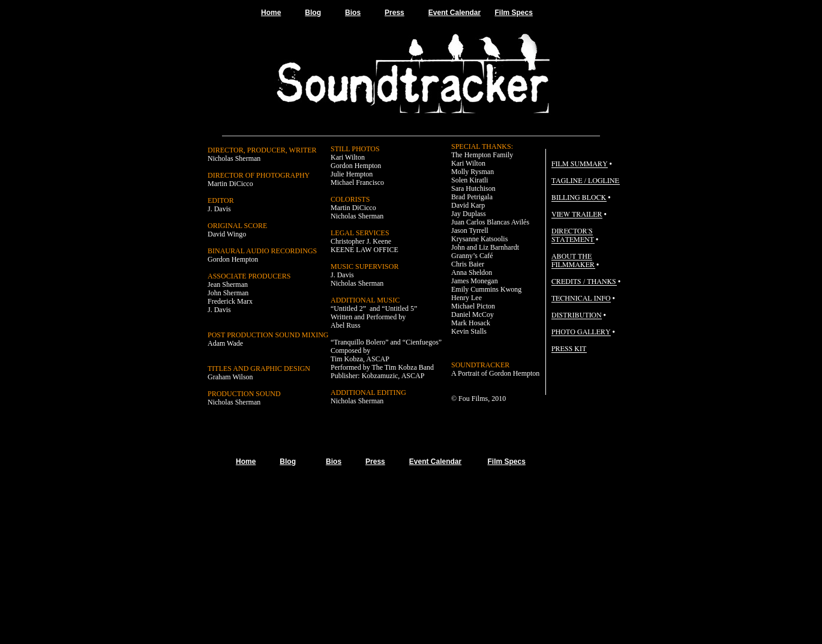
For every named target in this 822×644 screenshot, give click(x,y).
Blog (313, 13)
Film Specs (514, 13)
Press (394, 13)
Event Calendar (454, 13)
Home (271, 13)
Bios (353, 13)
